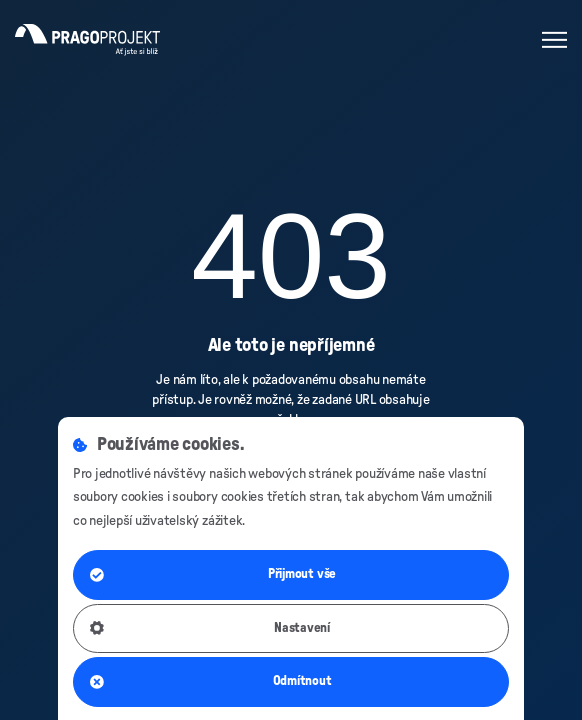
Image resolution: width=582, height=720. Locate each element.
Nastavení (210, 628)
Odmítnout (211, 682)
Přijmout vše (213, 575)
